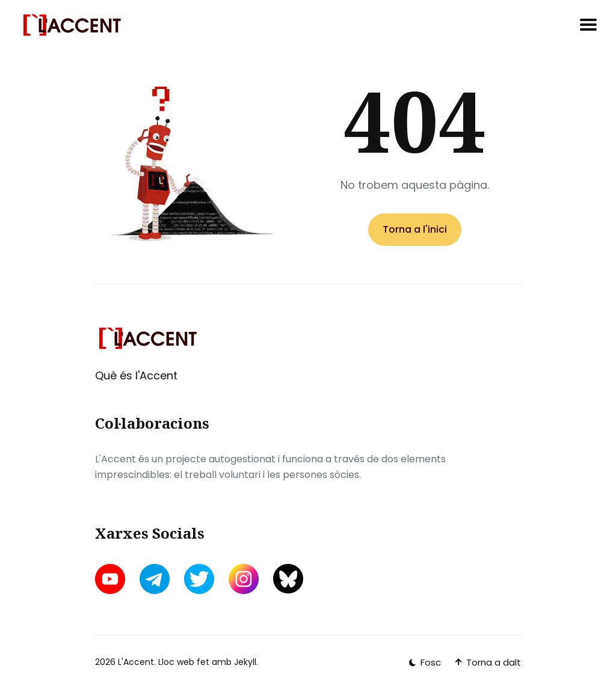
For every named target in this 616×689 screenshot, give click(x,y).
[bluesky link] (288, 579)
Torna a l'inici (415, 229)
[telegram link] (155, 579)
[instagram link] (244, 579)
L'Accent (136, 662)
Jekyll (245, 662)
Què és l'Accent (136, 375)
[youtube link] (111, 579)
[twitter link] (199, 579)
